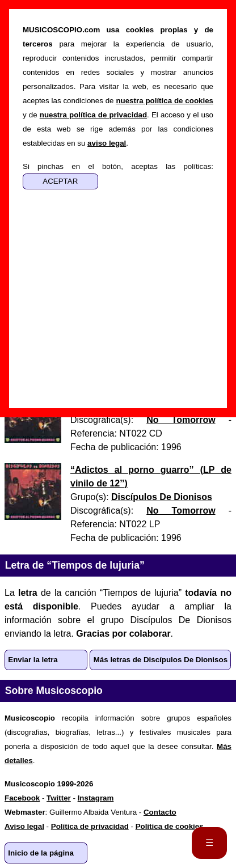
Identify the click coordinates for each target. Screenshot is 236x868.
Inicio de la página (41, 853)
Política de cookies (170, 826)
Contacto (160, 812)
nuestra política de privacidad (93, 115)
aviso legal (107, 143)
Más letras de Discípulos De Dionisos (161, 660)
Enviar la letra (33, 660)
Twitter (59, 798)
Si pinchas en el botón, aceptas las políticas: (118, 166)
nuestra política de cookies (165, 101)
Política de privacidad (90, 826)
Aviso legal (24, 826)
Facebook (22, 798)
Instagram (96, 798)
